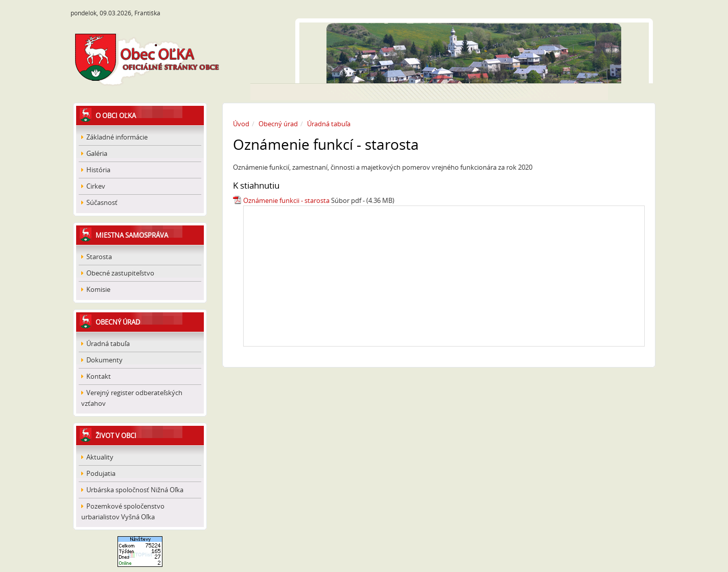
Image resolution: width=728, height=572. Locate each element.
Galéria (94, 153)
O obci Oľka (116, 116)
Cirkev (93, 186)
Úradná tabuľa (105, 344)
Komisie (96, 289)
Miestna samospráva (132, 235)
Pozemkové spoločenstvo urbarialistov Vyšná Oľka (123, 511)
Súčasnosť (99, 202)
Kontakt (96, 376)
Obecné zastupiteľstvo (118, 273)
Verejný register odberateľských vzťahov (132, 398)
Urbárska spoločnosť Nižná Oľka (132, 490)
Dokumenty (102, 360)
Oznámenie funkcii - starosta (286, 200)
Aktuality (97, 457)
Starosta (97, 257)
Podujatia (98, 473)
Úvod (241, 124)
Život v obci (116, 436)
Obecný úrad (118, 322)
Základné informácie (114, 137)
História (96, 170)
